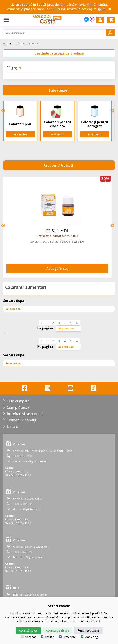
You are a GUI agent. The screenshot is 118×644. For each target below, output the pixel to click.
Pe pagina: (45, 328)
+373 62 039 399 (23, 504)
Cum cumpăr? (18, 401)
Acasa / (8, 43)
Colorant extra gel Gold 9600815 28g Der (57, 241)
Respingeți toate (88, 630)
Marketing (89, 637)
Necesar (28, 637)
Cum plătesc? (18, 407)
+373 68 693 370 (23, 552)
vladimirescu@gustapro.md (30, 461)
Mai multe (20, 134)
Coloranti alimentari (27, 43)
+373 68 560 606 (23, 456)
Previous (3, 111)
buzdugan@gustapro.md (29, 557)
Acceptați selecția (58, 630)
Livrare (12, 426)
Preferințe (67, 637)
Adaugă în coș (57, 269)
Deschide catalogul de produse (59, 53)
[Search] (59, 33)
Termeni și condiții (22, 420)
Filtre (14, 68)
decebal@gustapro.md (27, 509)
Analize (47, 637)
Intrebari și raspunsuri (25, 414)
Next (112, 111)
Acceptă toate (28, 630)
